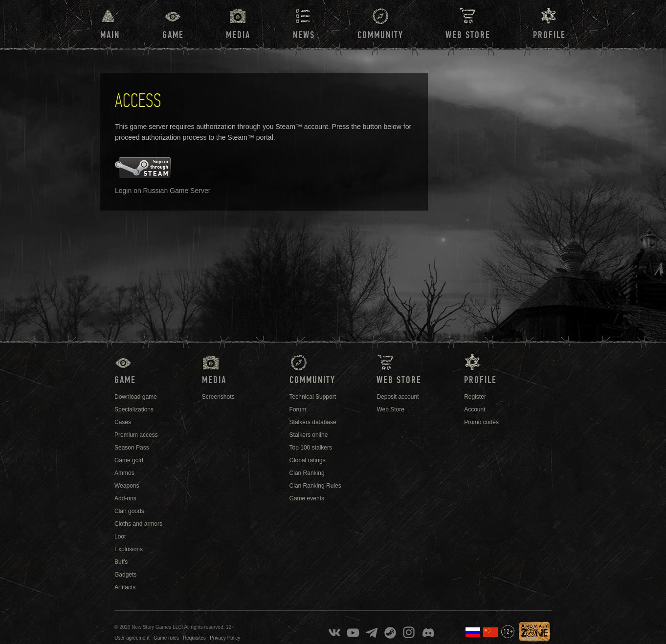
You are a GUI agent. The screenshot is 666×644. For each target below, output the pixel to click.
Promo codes (481, 422)
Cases (123, 422)
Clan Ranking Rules (315, 486)
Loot (120, 537)
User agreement (132, 638)
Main (110, 35)
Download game (136, 397)
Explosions (129, 549)
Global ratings (308, 460)
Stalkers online (309, 435)
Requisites (194, 638)
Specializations (134, 409)
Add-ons (125, 498)
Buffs (121, 562)
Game (173, 35)
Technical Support (313, 397)
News (304, 35)
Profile (549, 35)
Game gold (129, 460)
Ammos (124, 473)
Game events (307, 498)
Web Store (468, 35)
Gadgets (125, 575)
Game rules (166, 638)
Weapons (127, 486)
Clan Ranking (307, 473)
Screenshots (218, 397)
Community (380, 35)
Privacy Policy (225, 638)
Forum (298, 409)
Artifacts (125, 587)
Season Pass (132, 448)
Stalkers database (313, 422)
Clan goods (129, 511)
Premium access (136, 435)
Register (475, 397)
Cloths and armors (138, 524)
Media (238, 35)
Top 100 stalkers (311, 448)
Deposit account (398, 397)
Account (475, 409)
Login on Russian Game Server (163, 191)
